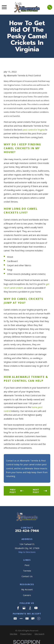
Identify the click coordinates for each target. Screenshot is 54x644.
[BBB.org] (30, 608)
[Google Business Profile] (24, 608)
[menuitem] (14, 634)
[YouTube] (36, 608)
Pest (27, 565)
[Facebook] (18, 608)
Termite (27, 571)
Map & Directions (27, 552)
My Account (27, 589)
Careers (27, 595)
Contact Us (27, 576)
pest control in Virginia (34, 130)
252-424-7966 (27, 531)
